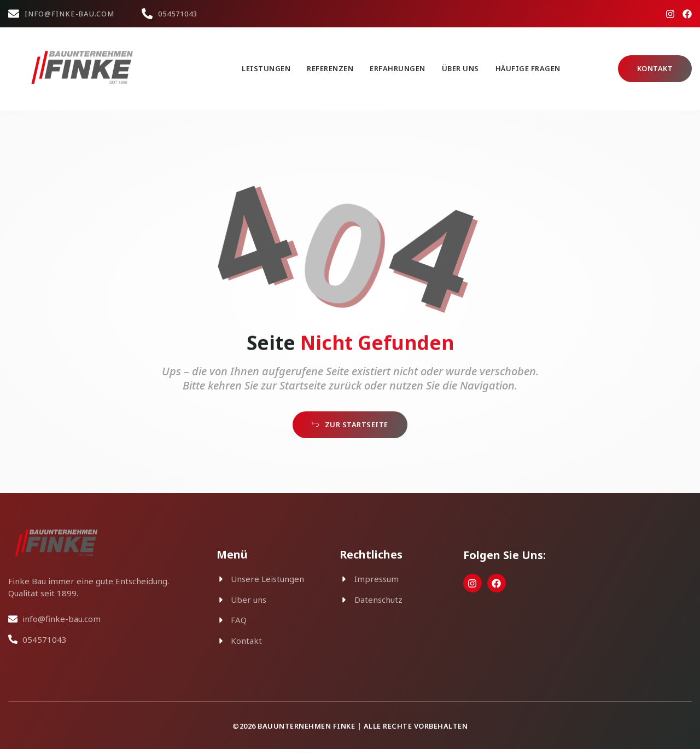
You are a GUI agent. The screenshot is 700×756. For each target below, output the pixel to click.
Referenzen (330, 68)
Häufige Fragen (528, 68)
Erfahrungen (398, 68)
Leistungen (266, 68)
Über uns (460, 68)
